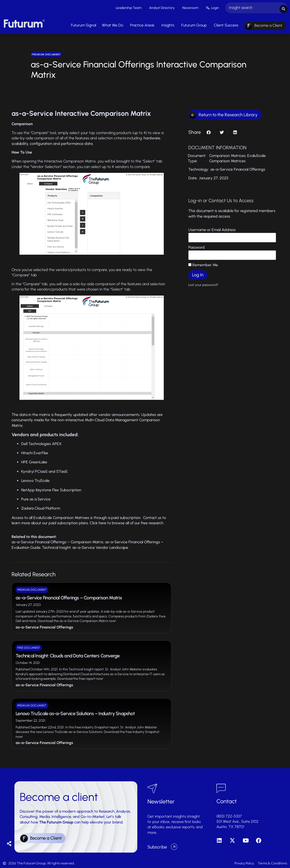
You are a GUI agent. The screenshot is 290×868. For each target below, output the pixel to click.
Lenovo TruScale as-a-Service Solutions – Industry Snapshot (75, 712)
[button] (209, 131)
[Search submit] (284, 7)
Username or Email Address (212, 229)
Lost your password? (203, 284)
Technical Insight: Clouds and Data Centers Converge (68, 654)
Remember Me (203, 264)
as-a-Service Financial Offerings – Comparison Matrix (57, 541)
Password (196, 246)
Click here (98, 522)
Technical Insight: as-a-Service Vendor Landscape (85, 546)
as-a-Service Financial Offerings (44, 626)
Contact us (152, 516)
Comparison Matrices (227, 154)
